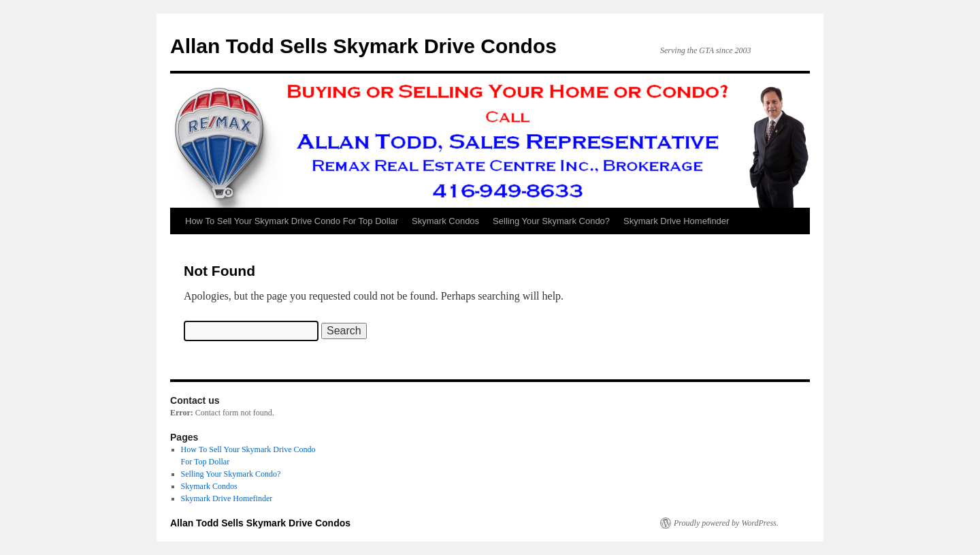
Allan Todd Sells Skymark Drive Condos (363, 46)
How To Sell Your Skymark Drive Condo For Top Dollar (292, 221)
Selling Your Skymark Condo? (551, 221)
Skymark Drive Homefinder (676, 221)
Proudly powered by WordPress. (726, 523)
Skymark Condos (445, 221)
